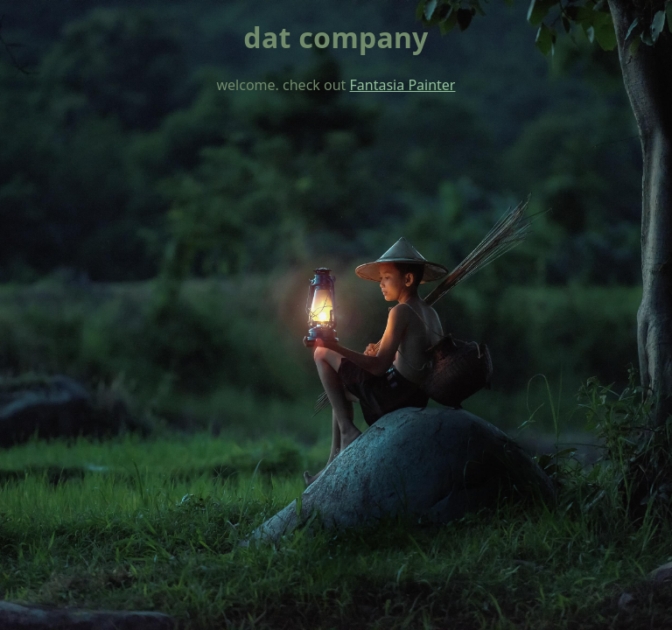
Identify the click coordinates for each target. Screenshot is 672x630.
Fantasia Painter (403, 85)
